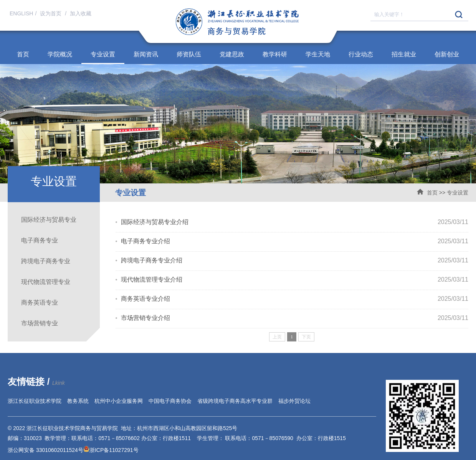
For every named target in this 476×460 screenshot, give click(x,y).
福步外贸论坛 (294, 401)
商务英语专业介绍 (145, 299)
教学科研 (275, 54)
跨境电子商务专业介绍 (152, 260)
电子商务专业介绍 (145, 241)
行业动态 (361, 54)
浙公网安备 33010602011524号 (49, 450)
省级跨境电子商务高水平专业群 (235, 401)
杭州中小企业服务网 (119, 401)
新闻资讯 (146, 54)
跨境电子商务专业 (46, 261)
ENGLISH (21, 13)
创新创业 (447, 54)
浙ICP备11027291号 (114, 450)
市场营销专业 (40, 323)
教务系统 (78, 401)
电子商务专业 (40, 240)
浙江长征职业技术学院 (35, 401)
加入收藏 (81, 13)
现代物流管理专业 (46, 282)
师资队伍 (189, 54)
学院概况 (60, 54)
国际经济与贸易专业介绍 (155, 222)
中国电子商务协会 (170, 401)
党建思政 (232, 54)
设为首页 (51, 13)
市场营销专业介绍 (145, 318)
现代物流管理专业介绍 (152, 279)
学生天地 (318, 54)
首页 (23, 54)
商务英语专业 (40, 303)
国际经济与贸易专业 (49, 220)
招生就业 (404, 54)
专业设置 (103, 54)
